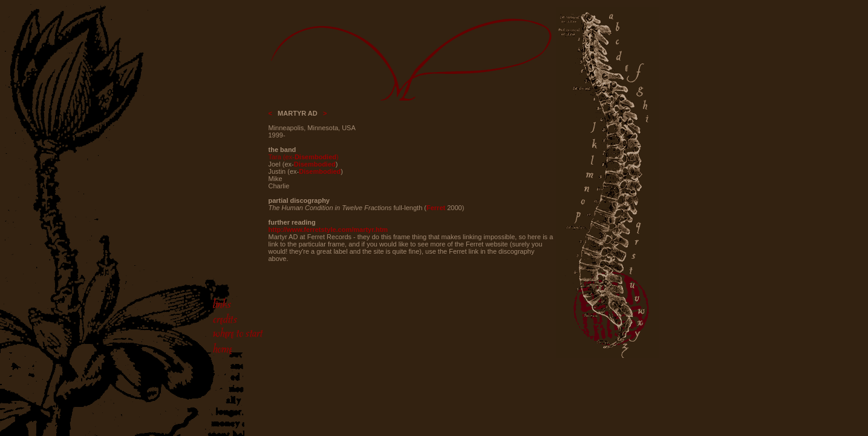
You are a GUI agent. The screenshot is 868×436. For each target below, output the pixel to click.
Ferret (436, 208)
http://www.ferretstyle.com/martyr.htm (328, 230)
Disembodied (315, 157)
